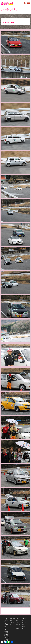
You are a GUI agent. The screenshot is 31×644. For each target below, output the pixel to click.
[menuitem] (24, 3)
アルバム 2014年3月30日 (8, 9)
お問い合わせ (24, 627)
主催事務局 (24, 619)
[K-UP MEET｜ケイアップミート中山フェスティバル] (13, 3)
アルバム (18, 622)
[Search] (24, 3)
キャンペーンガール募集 (18, 626)
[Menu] (28, 3)
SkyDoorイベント (24, 623)
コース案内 (12, 623)
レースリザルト (18, 619)
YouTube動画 (12, 619)
